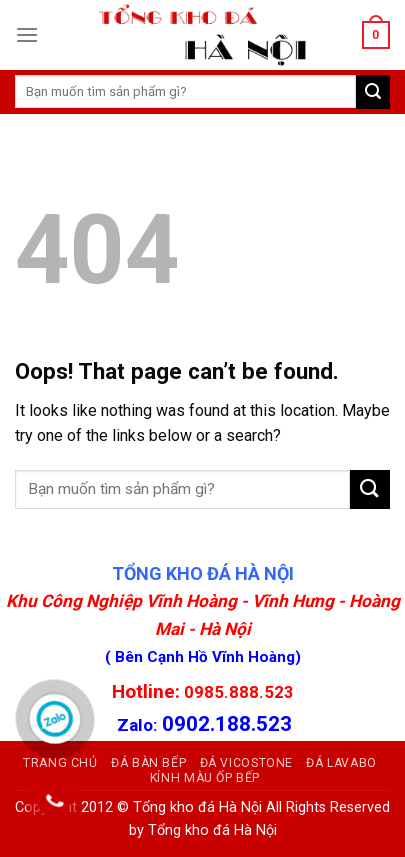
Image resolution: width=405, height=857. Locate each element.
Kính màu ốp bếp (205, 778)
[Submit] (370, 489)
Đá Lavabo (341, 763)
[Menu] (27, 34)
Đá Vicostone (246, 763)
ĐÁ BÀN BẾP (148, 763)
